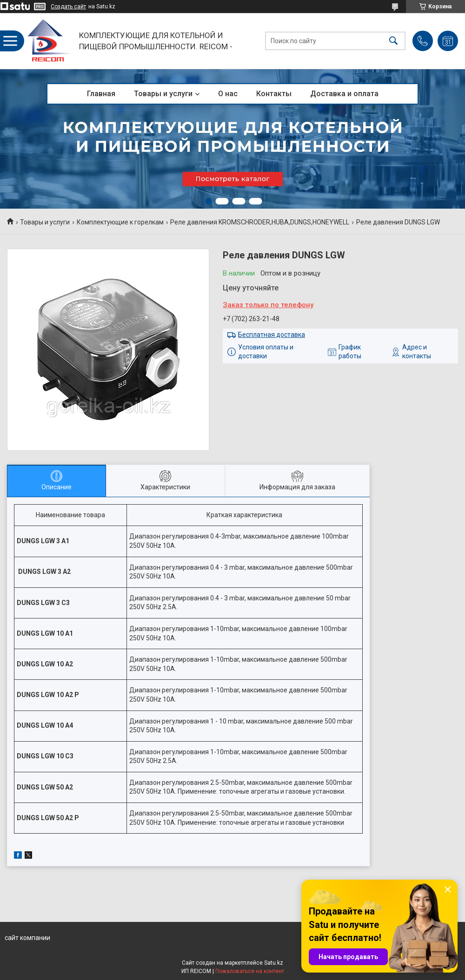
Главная (101, 94)
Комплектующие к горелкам (120, 222)
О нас (228, 94)
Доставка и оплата (344, 94)
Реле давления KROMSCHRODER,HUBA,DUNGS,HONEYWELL (260, 222)
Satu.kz (274, 963)
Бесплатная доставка (272, 335)
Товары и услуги (163, 94)
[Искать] (393, 41)
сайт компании (27, 938)
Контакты (274, 94)
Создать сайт (68, 7)
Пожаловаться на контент (250, 971)
